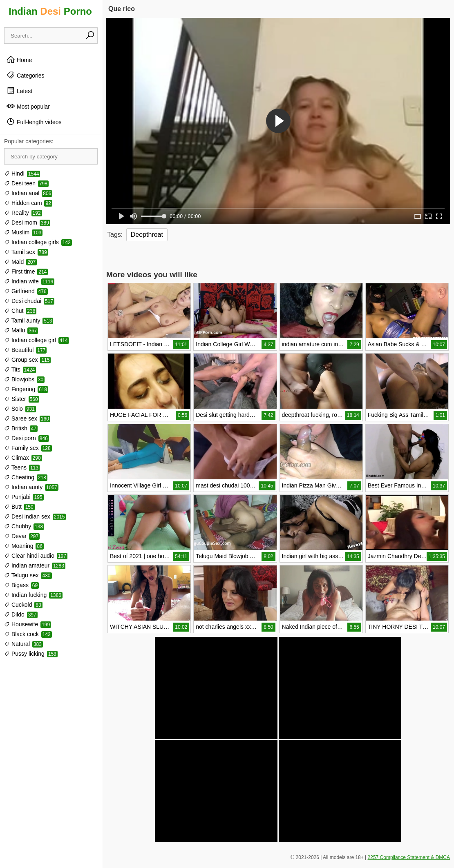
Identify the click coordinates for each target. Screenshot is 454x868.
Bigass (21, 585)
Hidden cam (28, 203)
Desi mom (27, 223)
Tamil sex (26, 252)
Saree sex (27, 418)
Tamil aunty (29, 320)
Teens (22, 467)
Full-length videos (34, 122)
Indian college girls (38, 242)
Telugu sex (28, 575)
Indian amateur (35, 565)
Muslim (23, 232)
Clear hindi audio (36, 556)
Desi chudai (29, 301)
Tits (20, 369)
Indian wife (29, 281)
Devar (22, 536)
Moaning (24, 546)
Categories (25, 75)
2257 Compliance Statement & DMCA (409, 857)
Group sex (27, 360)
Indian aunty (31, 487)
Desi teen (26, 183)
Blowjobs (24, 379)
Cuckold (23, 605)
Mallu (21, 330)
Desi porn (27, 438)
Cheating (26, 477)
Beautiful (25, 350)
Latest (19, 91)
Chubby (24, 526)
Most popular (28, 106)
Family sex (28, 448)
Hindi (22, 174)
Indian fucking (33, 595)
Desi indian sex (35, 516)
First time (26, 272)
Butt (19, 507)
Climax (23, 458)
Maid (20, 262)
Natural (23, 644)
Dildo (21, 614)
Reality (23, 213)
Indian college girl (37, 340)
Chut (20, 311)
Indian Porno (50, 11)
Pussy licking (31, 654)
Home (19, 60)
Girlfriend (26, 291)
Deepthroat (147, 235)
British (21, 428)
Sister (22, 399)
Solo (20, 409)
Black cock (28, 634)
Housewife (28, 624)
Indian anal (28, 193)
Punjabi (24, 497)
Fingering (26, 389)
